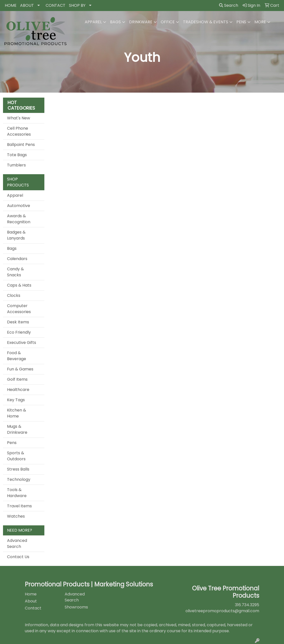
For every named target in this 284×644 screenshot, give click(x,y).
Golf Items (17, 379)
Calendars (17, 259)
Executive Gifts (22, 343)
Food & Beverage (17, 356)
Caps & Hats (19, 285)
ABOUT (27, 5)
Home (31, 594)
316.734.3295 (247, 605)
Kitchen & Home (17, 413)
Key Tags (16, 400)
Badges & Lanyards (16, 235)
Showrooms (76, 607)
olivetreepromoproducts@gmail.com (222, 611)
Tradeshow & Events (206, 22)
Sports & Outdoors (16, 456)
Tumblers (16, 165)
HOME (11, 5)
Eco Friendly (19, 332)
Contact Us (18, 557)
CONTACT (56, 5)
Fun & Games (20, 369)
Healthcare (18, 390)
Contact (33, 608)
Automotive (19, 206)
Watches (16, 516)
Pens (241, 22)
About (31, 601)
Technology (19, 479)
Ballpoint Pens (21, 145)
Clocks (14, 295)
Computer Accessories (19, 309)
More (260, 22)
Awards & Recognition (19, 219)
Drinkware (141, 22)
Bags (115, 22)
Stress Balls (18, 469)
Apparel (93, 22)
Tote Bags (17, 155)
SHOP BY (77, 5)
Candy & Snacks (15, 272)
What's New (19, 118)
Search (229, 5)
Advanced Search (17, 544)
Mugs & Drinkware (17, 429)
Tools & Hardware (17, 493)
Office (168, 22)
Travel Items (19, 506)
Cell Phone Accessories (19, 131)
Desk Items (18, 322)
